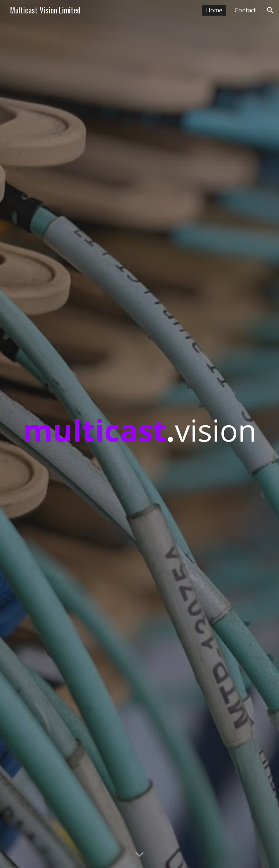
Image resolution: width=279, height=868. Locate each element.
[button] (270, 10)
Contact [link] (245, 10)
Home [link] (214, 10)
